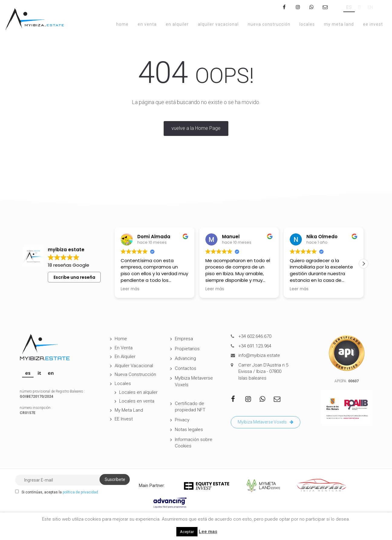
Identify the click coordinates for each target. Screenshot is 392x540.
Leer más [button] (130, 289)
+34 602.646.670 (255, 336)
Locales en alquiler (138, 392)
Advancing (185, 358)
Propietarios (187, 349)
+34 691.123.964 (255, 346)
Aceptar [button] (187, 532)
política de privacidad (80, 492)
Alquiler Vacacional (218, 24)
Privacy (182, 420)
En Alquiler (177, 24)
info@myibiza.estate (259, 355)
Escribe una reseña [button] (74, 277)
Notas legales (189, 430)
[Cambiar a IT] (360, 7)
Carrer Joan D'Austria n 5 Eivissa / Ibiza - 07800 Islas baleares (263, 372)
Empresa (184, 339)
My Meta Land (339, 24)
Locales (307, 24)
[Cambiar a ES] (349, 7)
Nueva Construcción (269, 24)
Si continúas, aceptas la (57, 492)
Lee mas (208, 532)
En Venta (147, 24)
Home (122, 24)
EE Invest (373, 24)
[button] (364, 264)
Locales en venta (137, 401)
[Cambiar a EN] (370, 7)
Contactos (186, 368)
